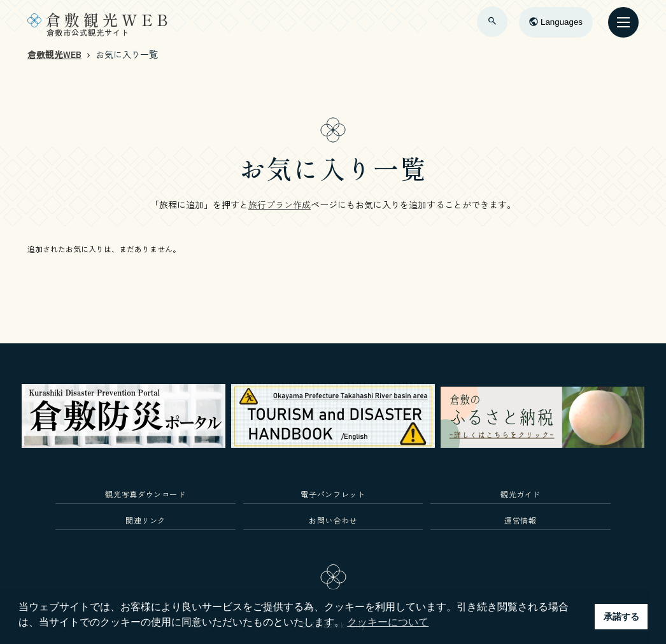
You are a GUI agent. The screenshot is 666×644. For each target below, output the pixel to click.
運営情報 (521, 520)
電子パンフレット (333, 494)
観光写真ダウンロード (145, 494)
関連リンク (145, 520)
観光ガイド (521, 494)
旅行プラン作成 (280, 204)
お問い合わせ (333, 520)
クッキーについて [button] (388, 622)
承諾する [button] (621, 617)
